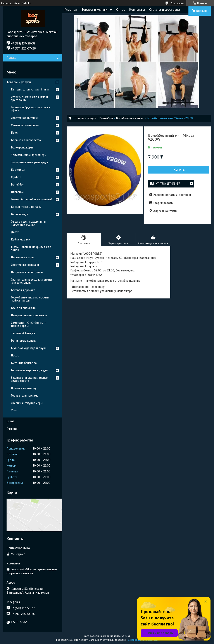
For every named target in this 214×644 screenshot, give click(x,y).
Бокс (14, 133)
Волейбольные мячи (130, 118)
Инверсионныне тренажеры (29, 315)
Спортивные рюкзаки (25, 265)
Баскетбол (18, 170)
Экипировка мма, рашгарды (29, 162)
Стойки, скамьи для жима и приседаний (29, 98)
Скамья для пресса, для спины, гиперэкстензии (32, 281)
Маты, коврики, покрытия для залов (31, 248)
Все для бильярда (23, 308)
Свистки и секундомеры (27, 403)
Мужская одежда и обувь (29, 348)
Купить (179, 170)
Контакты (137, 10)
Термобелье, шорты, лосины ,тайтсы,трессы (30, 299)
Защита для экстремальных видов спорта (29, 379)
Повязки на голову (24, 388)
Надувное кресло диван (27, 272)
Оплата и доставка (165, 10)
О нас (121, 10)
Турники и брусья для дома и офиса (31, 109)
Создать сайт (9, 3)
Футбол (16, 177)
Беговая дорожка (23, 290)
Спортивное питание (24, 118)
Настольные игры (22, 257)
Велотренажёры (22, 147)
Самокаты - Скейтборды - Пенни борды (28, 324)
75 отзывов (177, 3)
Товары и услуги (94, 10)
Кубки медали (21, 239)
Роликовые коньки (24, 341)
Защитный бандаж (23, 333)
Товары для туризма (25, 396)
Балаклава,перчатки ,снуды (29, 370)
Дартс (15, 232)
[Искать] (58, 58)
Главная (71, 10)
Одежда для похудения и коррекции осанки (28, 223)
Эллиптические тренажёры (29, 155)
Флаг (14, 410)
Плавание (17, 192)
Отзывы (12, 429)
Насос (15, 355)
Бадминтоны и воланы (26, 207)
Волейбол (106, 118)
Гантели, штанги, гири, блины (30, 89)
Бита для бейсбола (24, 363)
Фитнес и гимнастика (25, 125)
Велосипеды (19, 214)
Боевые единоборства (26, 140)
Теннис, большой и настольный (32, 199)
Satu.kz (126, 636)
